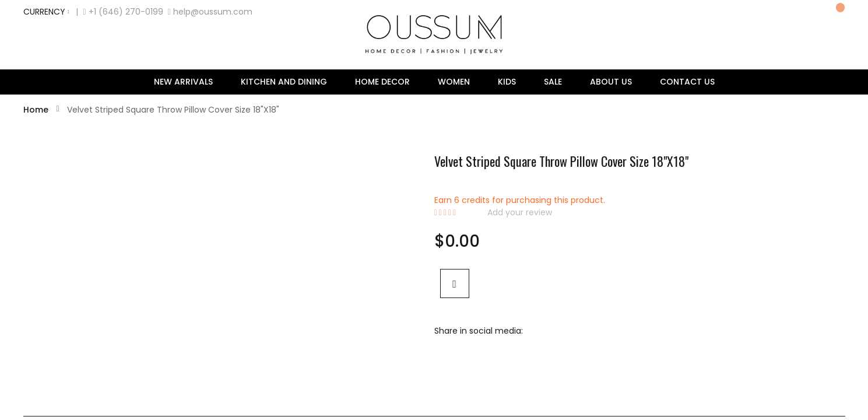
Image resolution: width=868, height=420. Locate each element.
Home (37, 110)
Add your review (520, 212)
